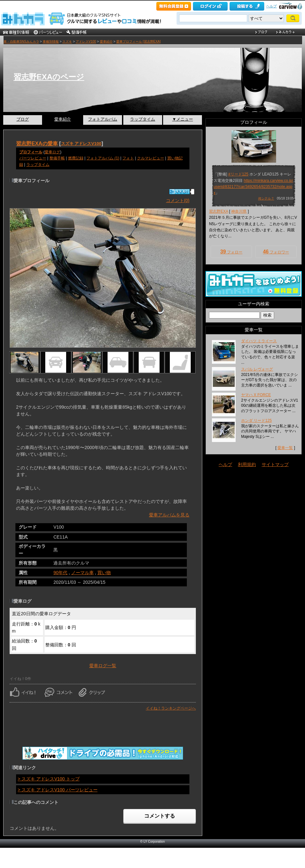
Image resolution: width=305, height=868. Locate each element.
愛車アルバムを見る (169, 515)
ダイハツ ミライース (259, 341)
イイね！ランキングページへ (171, 708)
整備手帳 (57, 158)
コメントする (160, 816)
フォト (128, 158)
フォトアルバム (103, 119)
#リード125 (238, 174)
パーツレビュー (33, 158)
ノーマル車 (83, 573)
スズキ (67, 42)
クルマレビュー (151, 158)
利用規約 (247, 464)
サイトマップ (275, 464)
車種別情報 (51, 42)
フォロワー (276, 252)
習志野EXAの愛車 (37, 143)
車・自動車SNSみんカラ (21, 42)
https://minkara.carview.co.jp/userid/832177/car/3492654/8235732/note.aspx (253, 187)
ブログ (23, 119)
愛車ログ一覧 (103, 666)
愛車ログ (52, 152)
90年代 (60, 573)
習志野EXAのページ (49, 77)
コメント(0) (178, 200)
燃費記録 (76, 158)
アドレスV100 (86, 42)
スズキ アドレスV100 (81, 144)
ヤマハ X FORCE (256, 395)
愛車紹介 (106, 42)
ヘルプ (271, 6)
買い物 (104, 573)
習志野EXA (218, 211)
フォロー (231, 252)
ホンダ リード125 (256, 421)
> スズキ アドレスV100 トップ (49, 779)
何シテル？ (266, 198)
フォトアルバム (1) (103, 158)
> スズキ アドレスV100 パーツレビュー (58, 790)
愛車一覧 (285, 448)
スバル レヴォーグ (257, 369)
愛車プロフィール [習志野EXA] (138, 42)
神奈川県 (239, 211)
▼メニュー (183, 119)
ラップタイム (143, 119)
